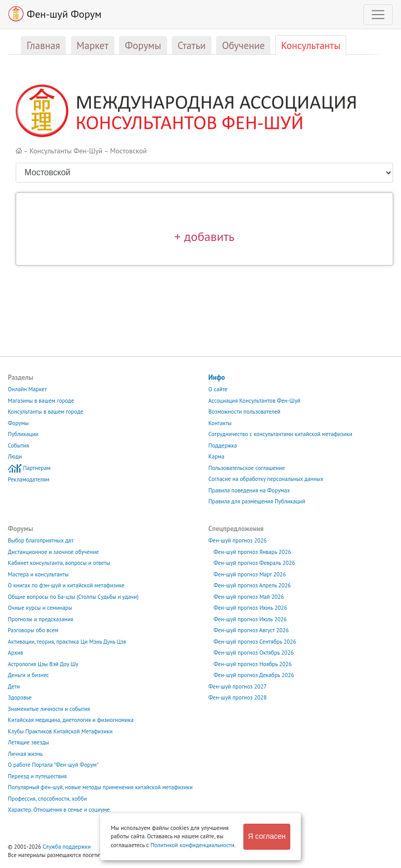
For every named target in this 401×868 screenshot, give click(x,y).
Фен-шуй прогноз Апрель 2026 (252, 585)
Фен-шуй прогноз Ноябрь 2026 (253, 664)
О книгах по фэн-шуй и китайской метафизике (66, 585)
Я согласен (267, 836)
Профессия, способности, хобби (47, 799)
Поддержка (223, 445)
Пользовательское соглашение (247, 468)
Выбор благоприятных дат (41, 540)
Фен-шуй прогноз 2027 (238, 686)
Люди (15, 456)
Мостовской (128, 151)
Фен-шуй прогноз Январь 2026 (252, 552)
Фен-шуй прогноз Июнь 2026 (250, 608)
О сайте (218, 389)
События (19, 445)
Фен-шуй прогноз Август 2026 (251, 630)
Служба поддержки (67, 847)
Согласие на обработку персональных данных (266, 479)
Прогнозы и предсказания (40, 619)
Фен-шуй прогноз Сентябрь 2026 (255, 642)
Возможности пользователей (244, 412)
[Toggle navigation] (378, 15)
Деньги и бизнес (28, 675)
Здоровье (20, 697)
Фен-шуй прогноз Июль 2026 (250, 619)
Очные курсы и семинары (40, 608)
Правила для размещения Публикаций (257, 501)
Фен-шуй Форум (55, 14)
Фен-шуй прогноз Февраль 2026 (254, 563)
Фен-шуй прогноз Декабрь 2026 (254, 675)
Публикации (23, 434)
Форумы (18, 423)
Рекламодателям (29, 479)
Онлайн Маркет (27, 389)
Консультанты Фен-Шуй (66, 151)
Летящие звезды (28, 742)
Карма (216, 456)
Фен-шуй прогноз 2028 (238, 697)
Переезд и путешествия (37, 776)
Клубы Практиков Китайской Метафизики (60, 731)
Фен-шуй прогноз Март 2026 (250, 574)
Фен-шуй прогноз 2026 (238, 540)
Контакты (220, 423)
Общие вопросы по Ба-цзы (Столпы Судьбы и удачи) (73, 597)
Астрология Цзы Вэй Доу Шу (43, 664)
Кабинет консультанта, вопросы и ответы (59, 563)
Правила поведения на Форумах (249, 490)
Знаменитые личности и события (49, 709)
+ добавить (204, 236)
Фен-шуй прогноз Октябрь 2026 (254, 653)
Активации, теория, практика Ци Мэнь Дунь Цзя (67, 642)
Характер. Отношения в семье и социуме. (60, 810)
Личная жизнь (25, 754)
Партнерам (37, 468)
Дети (14, 686)
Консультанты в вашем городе (45, 412)
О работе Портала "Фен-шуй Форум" (53, 765)
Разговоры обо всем (33, 630)
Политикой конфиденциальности (192, 845)
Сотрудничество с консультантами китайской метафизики (280, 434)
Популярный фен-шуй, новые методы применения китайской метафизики (100, 787)
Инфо (217, 377)
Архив (15, 653)
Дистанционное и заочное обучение (53, 552)
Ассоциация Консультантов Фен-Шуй (254, 401)
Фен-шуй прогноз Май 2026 (249, 597)
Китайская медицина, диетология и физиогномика (71, 720)
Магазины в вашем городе (41, 401)
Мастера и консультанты (38, 574)
